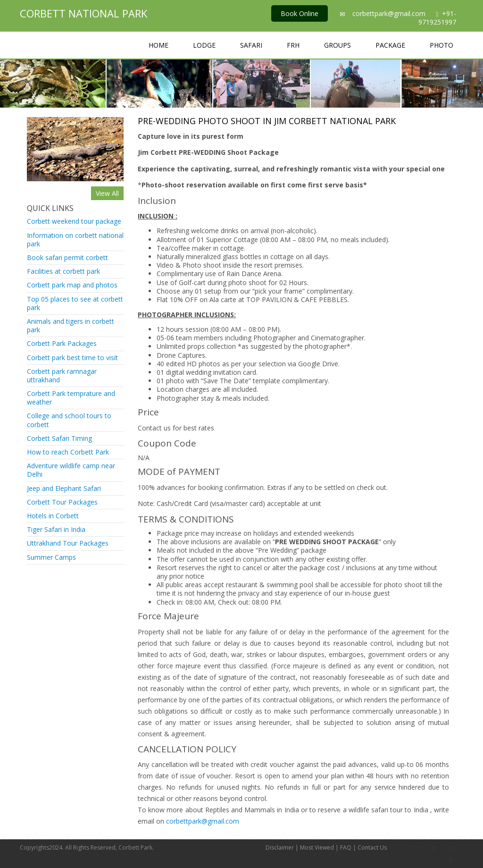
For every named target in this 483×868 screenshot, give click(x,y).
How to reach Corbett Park (68, 452)
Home (158, 45)
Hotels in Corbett (53, 516)
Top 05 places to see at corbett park (75, 303)
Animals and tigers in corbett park (71, 325)
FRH (293, 45)
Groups (337, 45)
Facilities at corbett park (63, 271)
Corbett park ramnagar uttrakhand (62, 375)
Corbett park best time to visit (72, 358)
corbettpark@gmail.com (389, 13)
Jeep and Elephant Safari (64, 488)
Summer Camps (51, 557)
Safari (251, 45)
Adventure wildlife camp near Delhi (71, 470)
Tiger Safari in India (56, 529)
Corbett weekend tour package (74, 221)
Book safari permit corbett (67, 257)
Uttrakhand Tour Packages (68, 543)
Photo (441, 45)
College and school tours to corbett (69, 420)
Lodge (204, 45)
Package (390, 45)
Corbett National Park (83, 13)
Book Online (300, 13)
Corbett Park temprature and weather (71, 398)
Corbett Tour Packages (62, 502)
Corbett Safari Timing (59, 438)
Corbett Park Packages (62, 343)
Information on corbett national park (75, 240)
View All (107, 193)
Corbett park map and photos (72, 285)
